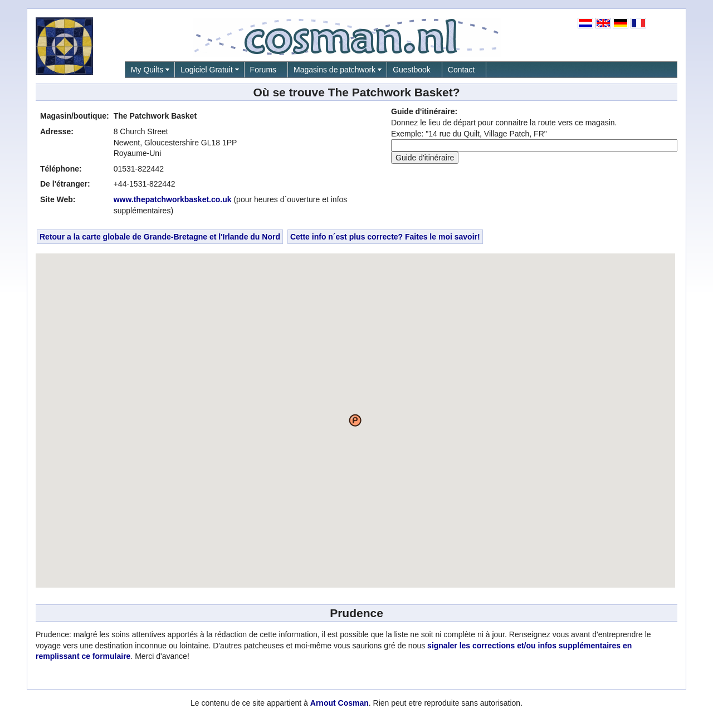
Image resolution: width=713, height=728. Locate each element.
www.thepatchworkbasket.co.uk (173, 199)
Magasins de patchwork (334, 70)
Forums (263, 70)
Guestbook (412, 70)
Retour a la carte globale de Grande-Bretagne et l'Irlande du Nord (160, 237)
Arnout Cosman (340, 703)
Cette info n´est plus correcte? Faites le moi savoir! (385, 237)
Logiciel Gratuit (206, 70)
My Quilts (147, 70)
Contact (461, 70)
